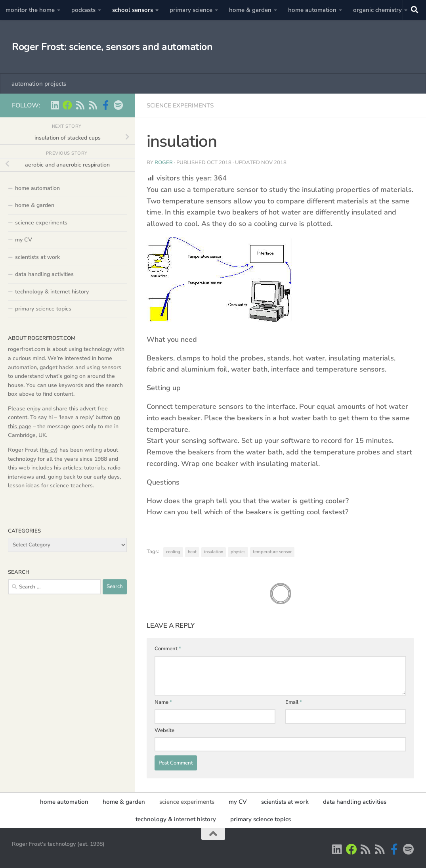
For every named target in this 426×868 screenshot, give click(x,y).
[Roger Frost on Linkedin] (55, 105)
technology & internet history (52, 292)
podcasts (83, 10)
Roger (164, 163)
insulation (214, 552)
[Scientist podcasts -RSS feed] (80, 105)
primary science (191, 10)
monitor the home (30, 10)
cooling (173, 552)
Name (163, 702)
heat (192, 552)
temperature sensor (272, 552)
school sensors (133, 10)
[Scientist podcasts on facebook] (105, 105)
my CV (24, 240)
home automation (312, 10)
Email (294, 702)
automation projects (39, 84)
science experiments (180, 105)
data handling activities (44, 274)
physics (238, 552)
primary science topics (43, 309)
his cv (49, 450)
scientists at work (37, 257)
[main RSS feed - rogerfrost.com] (93, 105)
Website (164, 730)
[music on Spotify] (118, 105)
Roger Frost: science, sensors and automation (112, 47)
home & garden (250, 10)
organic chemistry (377, 10)
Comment (168, 649)
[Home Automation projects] (67, 105)
